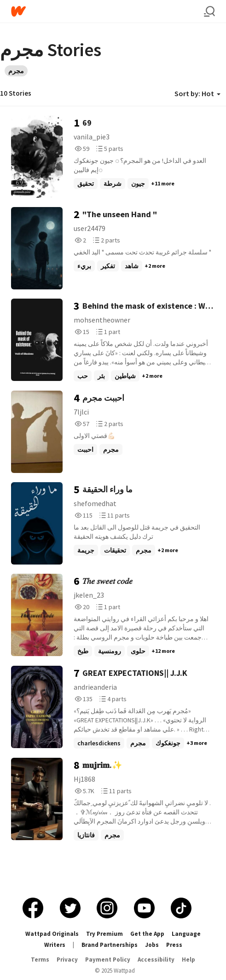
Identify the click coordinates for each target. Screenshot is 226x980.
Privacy (67, 960)
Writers (55, 945)
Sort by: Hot (197, 93)
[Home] (107, 11)
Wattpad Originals (52, 934)
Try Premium (104, 934)
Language (186, 934)
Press (174, 945)
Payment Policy (108, 960)
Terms (40, 960)
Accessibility (156, 960)
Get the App (147, 934)
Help (188, 960)
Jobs (152, 945)
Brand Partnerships (110, 945)
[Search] (209, 12)
